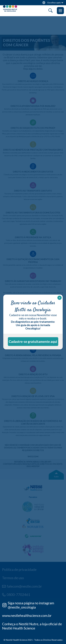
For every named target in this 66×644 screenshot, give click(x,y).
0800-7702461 (18, 595)
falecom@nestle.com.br (24, 586)
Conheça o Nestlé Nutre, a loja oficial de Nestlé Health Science (32, 626)
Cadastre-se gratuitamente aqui (33, 342)
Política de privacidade (19, 569)
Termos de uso (13, 578)
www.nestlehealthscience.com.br (27, 615)
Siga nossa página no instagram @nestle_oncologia (31, 605)
